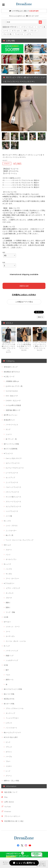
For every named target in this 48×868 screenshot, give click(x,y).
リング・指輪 (10, 612)
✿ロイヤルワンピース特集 (13, 689)
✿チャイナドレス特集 (11, 444)
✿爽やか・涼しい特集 (11, 781)
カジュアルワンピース (13, 506)
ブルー (8, 761)
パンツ (8, 555)
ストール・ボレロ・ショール (16, 641)
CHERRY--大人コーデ (13, 401)
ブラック (33, 31)
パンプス (9, 569)
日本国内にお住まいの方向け (24, 295)
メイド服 (9, 516)
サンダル (9, 574)
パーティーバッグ (12, 651)
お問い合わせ (9, 802)
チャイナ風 (7, 34)
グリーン (9, 776)
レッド (8, 771)
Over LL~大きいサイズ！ (14, 458)
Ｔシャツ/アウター (12, 718)
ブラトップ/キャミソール (15, 708)
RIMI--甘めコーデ (12, 396)
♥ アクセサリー (9, 583)
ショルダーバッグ (12, 660)
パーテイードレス (12, 425)
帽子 (7, 670)
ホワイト (9, 752)
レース (6, 31)
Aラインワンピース (12, 492)
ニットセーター (11, 530)
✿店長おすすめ (9, 699)
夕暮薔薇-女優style (12, 381)
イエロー (9, 766)
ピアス (29, 34)
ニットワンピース (12, 482)
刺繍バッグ (10, 656)
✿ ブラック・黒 (11, 439)
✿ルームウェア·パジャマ (12, 732)
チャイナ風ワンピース (13, 497)
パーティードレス (27, 27)
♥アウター (7, 622)
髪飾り (8, 607)
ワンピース (19, 34)
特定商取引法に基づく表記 (14, 821)
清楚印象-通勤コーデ (13, 410)
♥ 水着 (6, 617)
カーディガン (10, 636)
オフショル (16, 31)
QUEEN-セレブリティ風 (14, 386)
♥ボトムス (7, 545)
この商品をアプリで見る (24, 302)
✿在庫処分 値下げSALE (12, 372)
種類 (4, 252)
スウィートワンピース (13, 502)
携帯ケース (10, 680)
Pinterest (8, 811)
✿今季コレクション (11, 415)
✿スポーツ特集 (9, 704)
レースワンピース (12, 473)
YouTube (7, 807)
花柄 (25, 31)
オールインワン (11, 559)
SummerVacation (12, 391)
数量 (4, 262)
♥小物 (6, 665)
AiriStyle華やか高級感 (13, 405)
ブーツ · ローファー (12, 578)
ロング (8, 429)
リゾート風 (41, 27)
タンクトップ (10, 713)
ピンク (8, 742)
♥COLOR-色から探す (11, 737)
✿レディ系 (9, 535)
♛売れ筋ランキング (11, 367)
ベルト (8, 675)
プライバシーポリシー (12, 816)
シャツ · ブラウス (12, 526)
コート (8, 631)
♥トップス (7, 521)
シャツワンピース (12, 511)
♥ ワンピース (8, 453)
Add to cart (24, 286)
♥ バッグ (7, 646)
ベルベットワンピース (13, 487)
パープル (9, 757)
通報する (40, 317)
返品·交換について (11, 792)
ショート (9, 434)
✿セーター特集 (9, 694)
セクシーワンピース (13, 463)
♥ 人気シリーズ (9, 376)
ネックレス (10, 593)
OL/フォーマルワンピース (15, 468)
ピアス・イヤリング (13, 588)
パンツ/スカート (12, 728)
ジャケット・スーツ (13, 627)
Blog (6, 797)
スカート (9, 550)
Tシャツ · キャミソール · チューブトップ (20, 540)
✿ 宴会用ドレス (9, 420)
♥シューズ (7, 564)
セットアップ (10, 477)
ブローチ (9, 598)
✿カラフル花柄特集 (11, 449)
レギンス (9, 723)
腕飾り (8, 603)
